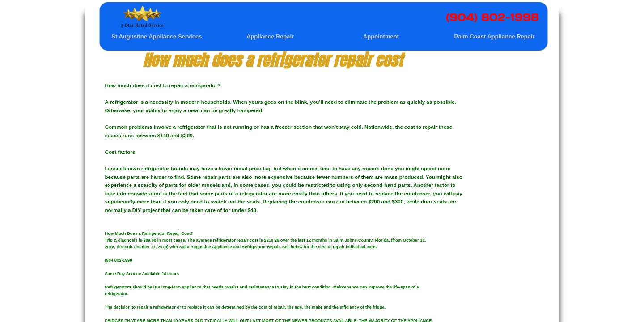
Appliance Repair (270, 36)
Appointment (381, 36)
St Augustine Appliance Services (157, 36)
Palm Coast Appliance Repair (495, 36)
